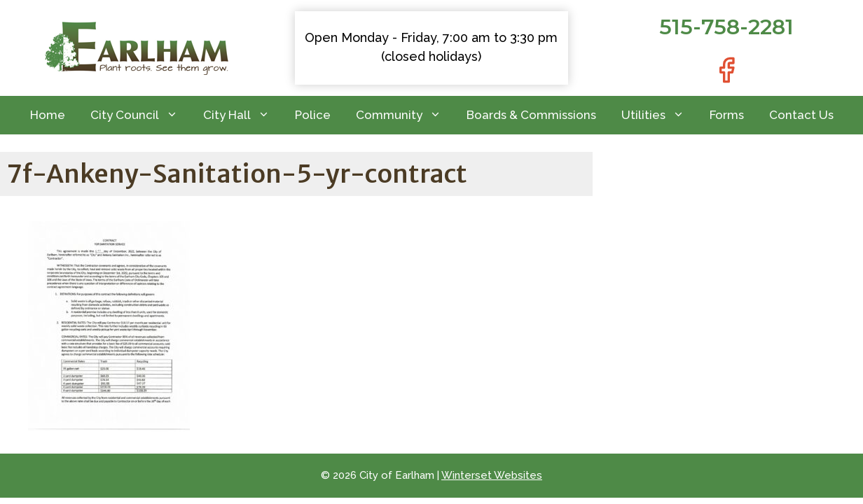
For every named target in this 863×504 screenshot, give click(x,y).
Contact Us (801, 115)
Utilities (659, 115)
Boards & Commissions (531, 115)
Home (48, 115)
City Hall (243, 115)
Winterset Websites (492, 475)
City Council (140, 115)
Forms (727, 115)
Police (313, 115)
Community (405, 115)
